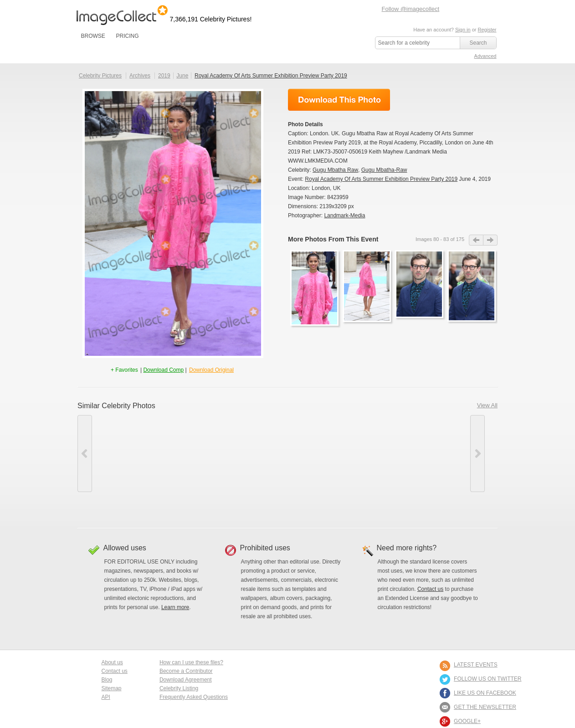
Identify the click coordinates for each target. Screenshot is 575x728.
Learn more (175, 607)
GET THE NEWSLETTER (485, 707)
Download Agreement (186, 680)
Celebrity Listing (179, 688)
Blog (107, 680)
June (182, 76)
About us (112, 662)
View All (487, 405)
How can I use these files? (191, 662)
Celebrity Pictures (100, 76)
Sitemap (112, 688)
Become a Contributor (186, 671)
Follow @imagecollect (411, 9)
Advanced (485, 56)
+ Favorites (125, 370)
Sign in (463, 30)
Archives (140, 76)
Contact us (430, 589)
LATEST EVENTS (476, 665)
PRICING (127, 36)
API (106, 697)
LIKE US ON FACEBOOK (485, 693)
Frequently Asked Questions (194, 697)
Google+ (467, 721)
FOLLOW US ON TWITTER (488, 679)
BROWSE (93, 36)
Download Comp (163, 370)
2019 (164, 76)
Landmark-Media (344, 215)
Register (487, 30)
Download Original (211, 370)
